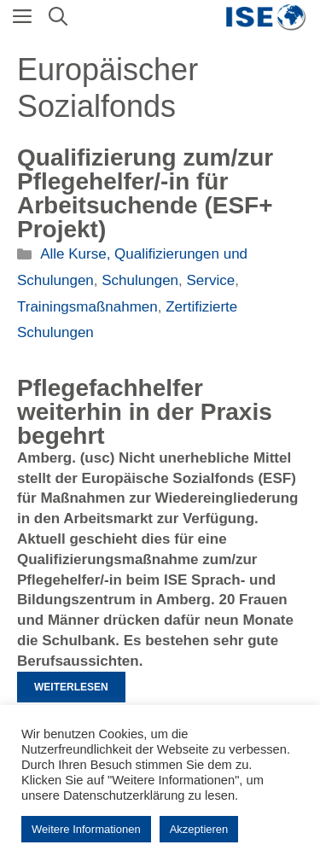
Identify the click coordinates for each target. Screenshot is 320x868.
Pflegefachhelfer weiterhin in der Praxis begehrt (145, 412)
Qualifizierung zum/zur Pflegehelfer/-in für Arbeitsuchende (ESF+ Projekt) (145, 193)
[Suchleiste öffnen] (58, 17)
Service (211, 280)
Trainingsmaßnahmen (87, 307)
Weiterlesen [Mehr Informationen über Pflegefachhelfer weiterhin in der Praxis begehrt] (71, 687)
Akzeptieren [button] (199, 829)
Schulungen (140, 280)
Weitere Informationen (86, 829)
